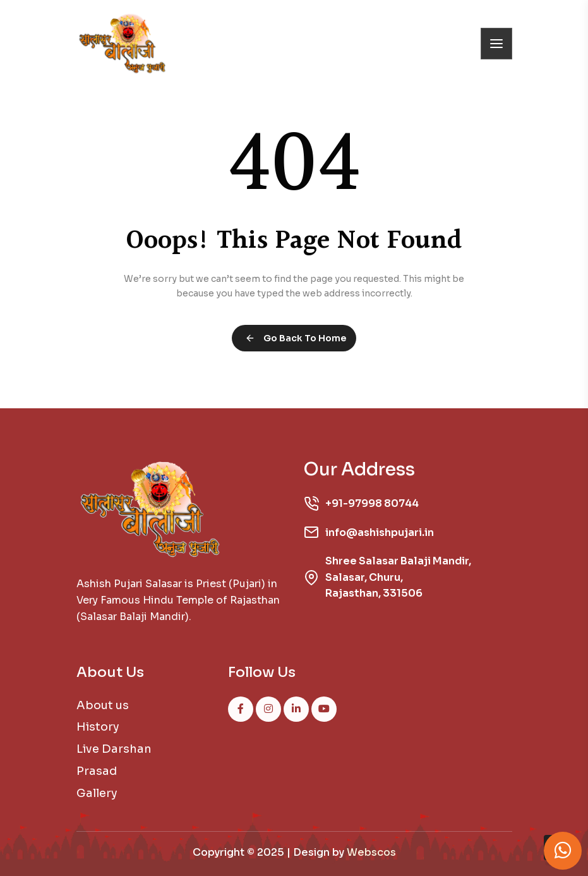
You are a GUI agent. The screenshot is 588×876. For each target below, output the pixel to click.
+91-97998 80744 (372, 503)
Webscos (371, 852)
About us (103, 705)
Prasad (97, 771)
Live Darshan (114, 749)
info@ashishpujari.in (380, 532)
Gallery (97, 793)
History (98, 727)
